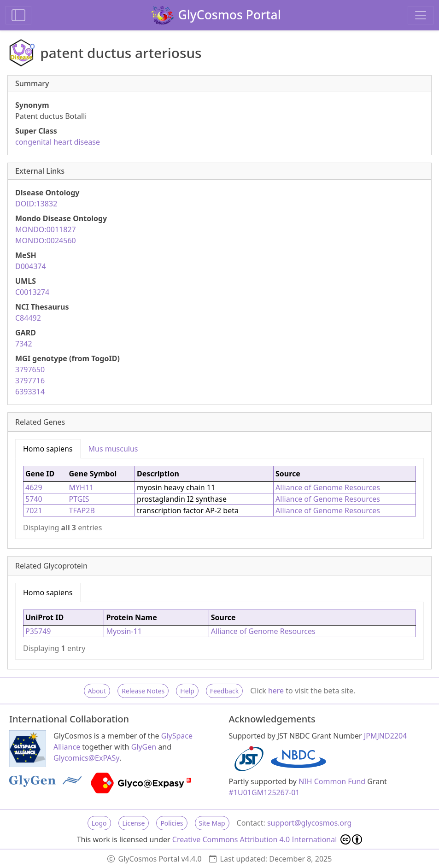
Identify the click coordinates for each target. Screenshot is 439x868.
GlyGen (144, 747)
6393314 (30, 392)
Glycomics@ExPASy (86, 758)
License (134, 823)
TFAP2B (82, 510)
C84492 (28, 318)
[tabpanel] (219, 499)
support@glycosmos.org (309, 823)
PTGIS (79, 499)
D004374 (31, 266)
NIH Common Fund (332, 781)
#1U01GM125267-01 (264, 792)
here (276, 691)
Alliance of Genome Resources (328, 487)
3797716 (30, 381)
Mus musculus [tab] (113, 449)
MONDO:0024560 (46, 240)
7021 (34, 510)
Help (187, 691)
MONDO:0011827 (46, 229)
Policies (172, 823)
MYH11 (82, 487)
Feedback (224, 691)
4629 (34, 487)
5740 (34, 499)
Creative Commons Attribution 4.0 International (267, 839)
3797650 (30, 369)
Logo (99, 823)
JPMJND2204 (385, 736)
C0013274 (32, 292)
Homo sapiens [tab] (48, 449)
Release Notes (143, 691)
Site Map (212, 823)
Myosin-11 (124, 631)
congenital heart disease (58, 142)
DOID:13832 (36, 204)
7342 (24, 344)
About (97, 691)
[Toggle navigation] (421, 15)
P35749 (38, 631)
